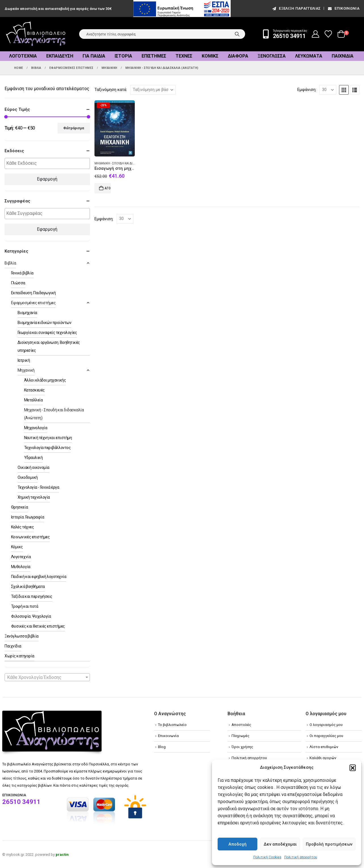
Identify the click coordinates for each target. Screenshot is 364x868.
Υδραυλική (33, 458)
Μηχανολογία (36, 428)
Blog (162, 747)
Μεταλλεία (33, 400)
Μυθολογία (21, 567)
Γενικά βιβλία (22, 273)
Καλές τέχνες (22, 527)
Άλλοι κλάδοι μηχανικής (45, 380)
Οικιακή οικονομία (33, 467)
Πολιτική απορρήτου (301, 857)
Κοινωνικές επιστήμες (30, 537)
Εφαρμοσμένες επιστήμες (33, 303)
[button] (353, 768)
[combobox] (47, 677)
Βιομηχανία (27, 313)
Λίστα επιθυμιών (324, 747)
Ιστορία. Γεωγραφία (28, 517)
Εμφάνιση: (307, 90)
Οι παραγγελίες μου (326, 736)
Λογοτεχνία (23, 56)
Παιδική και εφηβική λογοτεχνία (39, 577)
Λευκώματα (309, 56)
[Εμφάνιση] (328, 90)
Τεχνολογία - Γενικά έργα (38, 487)
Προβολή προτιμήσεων (329, 844)
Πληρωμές (240, 736)
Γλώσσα (18, 283)
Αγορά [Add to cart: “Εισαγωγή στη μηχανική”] (108, 188)
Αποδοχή (237, 844)
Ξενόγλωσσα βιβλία (22, 636)
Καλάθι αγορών (323, 758)
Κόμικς (210, 56)
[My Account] (316, 34)
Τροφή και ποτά (25, 606)
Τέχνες (184, 56)
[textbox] (49, 163)
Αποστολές (241, 725)
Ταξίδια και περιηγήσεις (32, 596)
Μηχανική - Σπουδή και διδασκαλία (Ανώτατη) (129, 163)
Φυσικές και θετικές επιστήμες (38, 626)
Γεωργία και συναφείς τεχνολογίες (47, 333)
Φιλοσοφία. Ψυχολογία (31, 616)
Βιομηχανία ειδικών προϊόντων (45, 323)
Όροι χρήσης (242, 747)
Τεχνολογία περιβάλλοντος (47, 448)
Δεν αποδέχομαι (280, 844)
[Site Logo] (36, 34)
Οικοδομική (28, 477)
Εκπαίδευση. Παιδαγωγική (33, 293)
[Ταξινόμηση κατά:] (153, 90)
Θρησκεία (19, 507)
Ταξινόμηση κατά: (111, 90)
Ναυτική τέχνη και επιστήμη (48, 438)
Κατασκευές (34, 390)
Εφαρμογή (47, 179)
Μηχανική (26, 370)
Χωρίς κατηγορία (19, 656)
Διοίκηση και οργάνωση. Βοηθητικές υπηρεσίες (49, 346)
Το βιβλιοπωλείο (172, 725)
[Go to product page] (115, 128)
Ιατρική (24, 360)
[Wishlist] (328, 34)
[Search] (237, 34)
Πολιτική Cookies (267, 857)
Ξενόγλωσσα (272, 56)
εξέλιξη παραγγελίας (296, 8)
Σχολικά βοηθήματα (28, 587)
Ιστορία (123, 56)
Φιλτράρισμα (74, 128)
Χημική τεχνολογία (34, 497)
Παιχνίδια (343, 56)
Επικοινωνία (343, 8)
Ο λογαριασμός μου (326, 725)
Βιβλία (10, 263)
